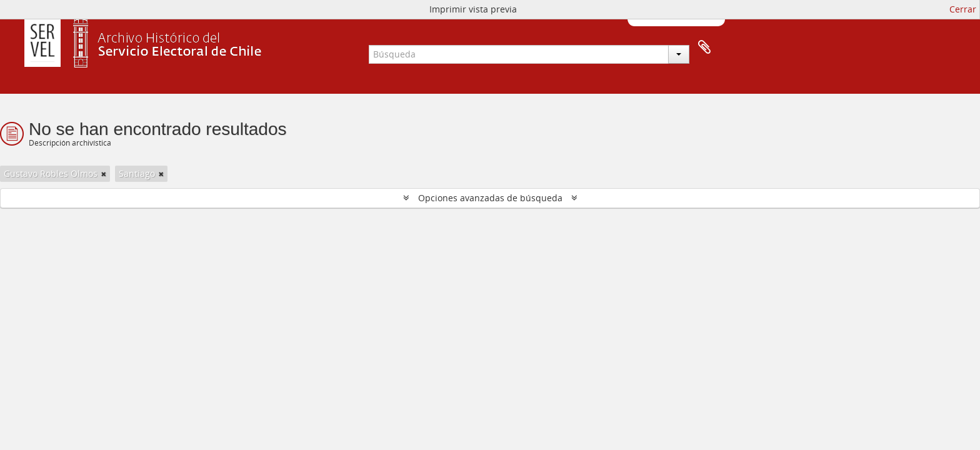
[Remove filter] (104, 174)
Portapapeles (704, 47)
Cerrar (963, 9)
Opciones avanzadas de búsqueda (490, 198)
